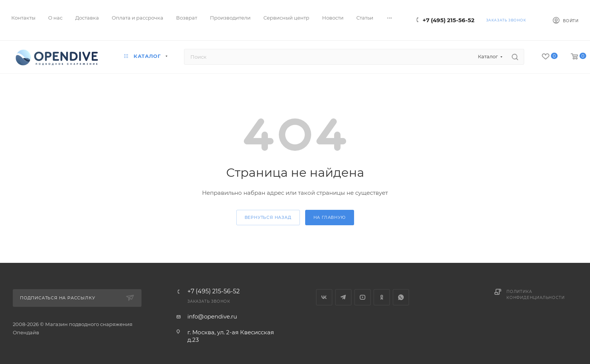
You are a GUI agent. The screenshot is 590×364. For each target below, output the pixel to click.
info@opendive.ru (212, 316)
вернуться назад (268, 217)
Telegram (343, 297)
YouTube (363, 297)
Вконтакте (324, 297)
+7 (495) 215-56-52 (449, 20)
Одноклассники (382, 297)
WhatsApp (401, 297)
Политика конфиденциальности (535, 295)
